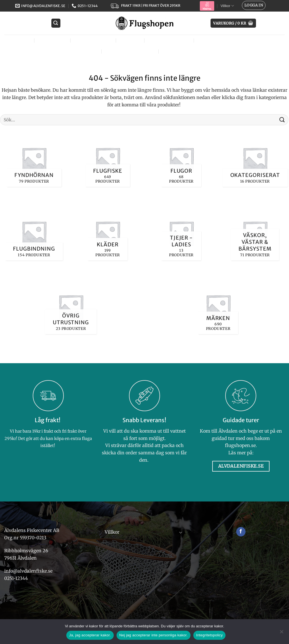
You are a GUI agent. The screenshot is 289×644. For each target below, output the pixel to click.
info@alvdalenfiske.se (28, 571)
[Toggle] (181, 532)
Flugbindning (94, 40)
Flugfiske (53, 40)
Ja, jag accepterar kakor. (90, 635)
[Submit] (282, 120)
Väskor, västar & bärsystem (237, 40)
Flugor (21, 40)
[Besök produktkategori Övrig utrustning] (71, 307)
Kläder (131, 40)
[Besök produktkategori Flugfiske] (108, 159)
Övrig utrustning (131, 51)
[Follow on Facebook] (241, 532)
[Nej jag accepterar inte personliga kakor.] (281, 633)
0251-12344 (17, 578)
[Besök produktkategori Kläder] (108, 233)
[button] (254, 5)
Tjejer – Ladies (170, 40)
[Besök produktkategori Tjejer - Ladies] (181, 233)
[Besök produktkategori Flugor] (181, 159)
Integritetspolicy (210, 635)
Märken (175, 51)
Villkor (227, 6)
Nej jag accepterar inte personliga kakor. (154, 635)
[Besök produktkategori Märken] (218, 307)
